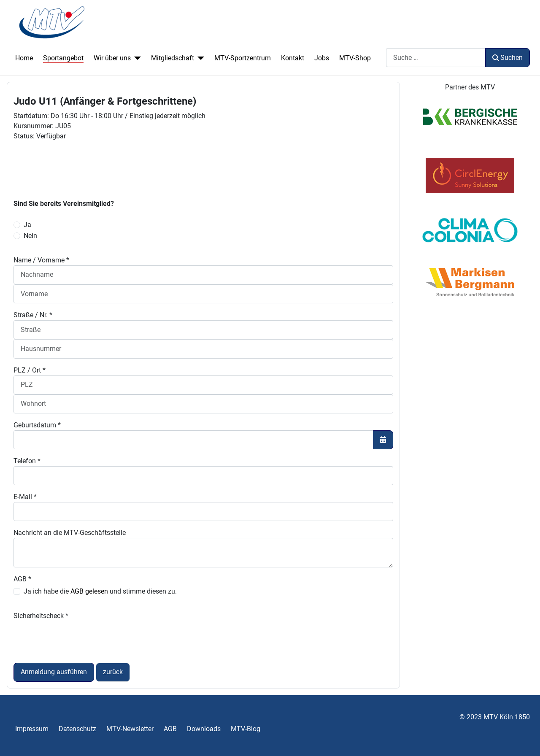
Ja (27, 225)
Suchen (508, 58)
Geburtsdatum (37, 425)
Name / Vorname (41, 260)
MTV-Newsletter (130, 729)
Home (24, 58)
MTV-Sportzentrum (243, 58)
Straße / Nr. (33, 315)
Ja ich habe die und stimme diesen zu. (100, 591)
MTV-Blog (246, 729)
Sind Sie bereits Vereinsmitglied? (64, 204)
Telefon (27, 461)
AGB (22, 579)
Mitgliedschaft (173, 58)
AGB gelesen (89, 591)
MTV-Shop (355, 58)
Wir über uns (112, 58)
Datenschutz (77, 729)
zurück (113, 672)
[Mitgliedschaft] (199, 58)
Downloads (204, 729)
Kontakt (293, 58)
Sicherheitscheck (41, 616)
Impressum (32, 729)
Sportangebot (63, 58)
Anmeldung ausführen (54, 672)
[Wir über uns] (136, 58)
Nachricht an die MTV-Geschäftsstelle (70, 533)
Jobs (322, 58)
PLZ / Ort (30, 370)
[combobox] (436, 58)
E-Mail (25, 497)
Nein (30, 236)
